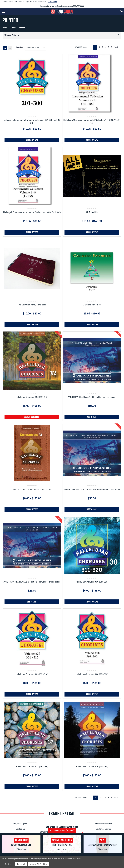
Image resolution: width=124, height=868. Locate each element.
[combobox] (35, 48)
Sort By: (20, 48)
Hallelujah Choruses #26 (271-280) (92, 767)
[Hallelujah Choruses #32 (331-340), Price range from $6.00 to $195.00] (32, 361)
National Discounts (104, 824)
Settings (8, 864)
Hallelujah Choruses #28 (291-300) (92, 675)
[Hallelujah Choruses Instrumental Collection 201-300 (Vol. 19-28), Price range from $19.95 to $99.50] (32, 84)
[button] (62, 35)
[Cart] (122, 11)
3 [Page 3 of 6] (103, 47)
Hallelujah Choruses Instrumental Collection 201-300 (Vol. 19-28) (32, 122)
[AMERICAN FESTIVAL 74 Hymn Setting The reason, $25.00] (92, 361)
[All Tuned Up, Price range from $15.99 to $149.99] (92, 176)
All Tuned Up (92, 213)
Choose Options (32, 140)
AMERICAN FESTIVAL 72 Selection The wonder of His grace (32, 582)
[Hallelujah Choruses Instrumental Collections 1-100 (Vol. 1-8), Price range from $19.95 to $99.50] (32, 176)
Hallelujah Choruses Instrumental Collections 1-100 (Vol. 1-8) (32, 213)
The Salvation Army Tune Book (32, 305)
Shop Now (22, 849)
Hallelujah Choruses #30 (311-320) (92, 582)
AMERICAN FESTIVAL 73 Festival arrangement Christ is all (92, 490)
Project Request (20, 824)
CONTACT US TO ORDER (32, 417)
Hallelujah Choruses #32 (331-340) (32, 397)
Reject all (21, 864)
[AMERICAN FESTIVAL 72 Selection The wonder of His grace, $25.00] (32, 545)
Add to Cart (92, 417)
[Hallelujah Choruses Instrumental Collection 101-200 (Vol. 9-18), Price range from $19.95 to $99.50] (92, 84)
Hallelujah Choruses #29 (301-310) (32, 675)
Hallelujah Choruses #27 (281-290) (32, 767)
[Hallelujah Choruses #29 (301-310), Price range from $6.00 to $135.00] (32, 638)
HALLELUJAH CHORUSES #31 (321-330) (32, 490)
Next (118, 47)
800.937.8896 (79, 6)
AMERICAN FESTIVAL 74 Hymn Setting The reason (92, 397)
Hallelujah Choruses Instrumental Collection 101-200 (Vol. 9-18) (92, 122)
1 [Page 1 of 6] (95, 47)
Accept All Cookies (39, 864)
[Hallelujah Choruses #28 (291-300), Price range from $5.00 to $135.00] (92, 638)
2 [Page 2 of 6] (100, 47)
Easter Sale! (9, 1)
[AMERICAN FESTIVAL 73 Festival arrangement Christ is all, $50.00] (92, 453)
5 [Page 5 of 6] (109, 47)
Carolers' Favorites (92, 305)
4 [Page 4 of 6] (106, 47)
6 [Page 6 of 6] (111, 47)
